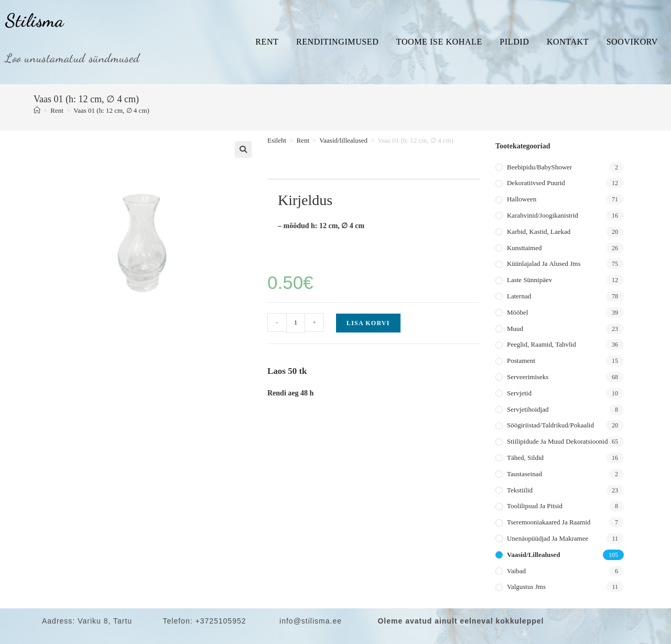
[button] (243, 149)
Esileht (277, 140)
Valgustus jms (526, 587)
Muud (515, 329)
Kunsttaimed (524, 248)
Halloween (522, 199)
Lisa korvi (368, 323)
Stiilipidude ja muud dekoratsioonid (557, 441)
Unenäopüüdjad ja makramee (548, 538)
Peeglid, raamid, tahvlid (542, 344)
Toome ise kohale (439, 42)
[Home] (37, 110)
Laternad (519, 296)
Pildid (514, 42)
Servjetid (519, 393)
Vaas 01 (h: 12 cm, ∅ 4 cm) (111, 110)
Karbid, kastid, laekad (539, 232)
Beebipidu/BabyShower (539, 167)
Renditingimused (337, 42)
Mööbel (517, 312)
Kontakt (568, 42)
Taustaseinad (524, 474)
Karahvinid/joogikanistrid (543, 215)
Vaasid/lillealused (343, 140)
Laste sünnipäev (529, 280)
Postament (521, 361)
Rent (267, 42)
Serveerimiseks (528, 377)
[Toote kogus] (296, 323)
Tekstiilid (520, 490)
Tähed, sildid (525, 458)
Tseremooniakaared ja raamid (549, 522)
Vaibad (516, 571)
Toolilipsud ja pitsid (535, 506)
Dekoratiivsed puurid (536, 183)
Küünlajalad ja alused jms (544, 264)
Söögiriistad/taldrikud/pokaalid (550, 425)
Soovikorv (632, 42)
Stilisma (35, 20)
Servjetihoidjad (528, 409)
